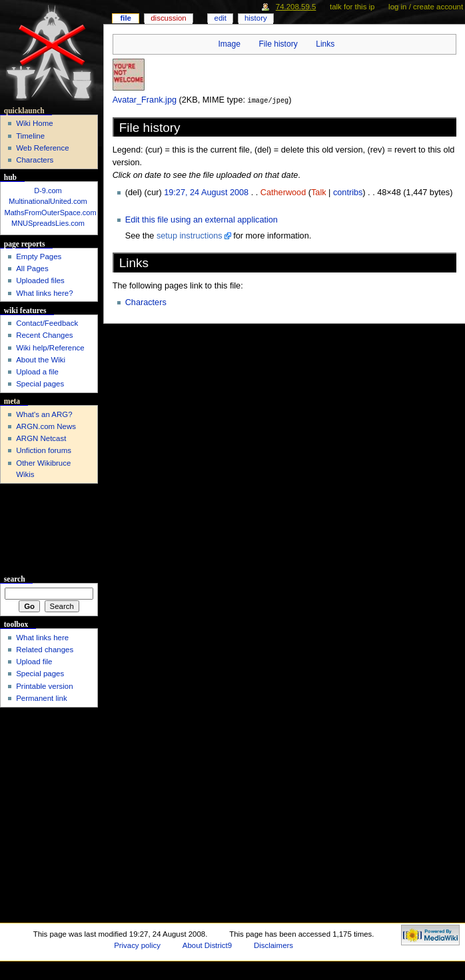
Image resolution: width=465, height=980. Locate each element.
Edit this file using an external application (202, 219)
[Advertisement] (49, 529)
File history (278, 44)
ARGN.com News (46, 426)
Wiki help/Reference (50, 348)
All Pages (32, 268)
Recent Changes (44, 335)
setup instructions (190, 235)
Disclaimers (273, 945)
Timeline (30, 136)
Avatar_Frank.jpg (145, 100)
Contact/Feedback (47, 323)
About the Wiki (41, 360)
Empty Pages (39, 256)
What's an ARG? (44, 414)
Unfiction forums (44, 450)
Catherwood (283, 192)
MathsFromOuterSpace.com (51, 213)
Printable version (44, 686)
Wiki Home (34, 123)
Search (15, 579)
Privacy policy (137, 945)
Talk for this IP (352, 7)
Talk (319, 192)
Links (325, 44)
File (126, 18)
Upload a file (37, 372)
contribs (348, 192)
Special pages (40, 384)
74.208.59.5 (296, 7)
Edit (221, 18)
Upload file (34, 662)
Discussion (168, 18)
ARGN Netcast (41, 438)
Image (229, 44)
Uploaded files (40, 280)
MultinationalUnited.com (48, 201)
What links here (42, 638)
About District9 (207, 945)
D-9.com (48, 191)
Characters (146, 302)
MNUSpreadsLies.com (48, 223)
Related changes (45, 650)
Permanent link (41, 698)
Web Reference (42, 148)
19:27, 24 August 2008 (206, 192)
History (256, 18)
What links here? (44, 293)
